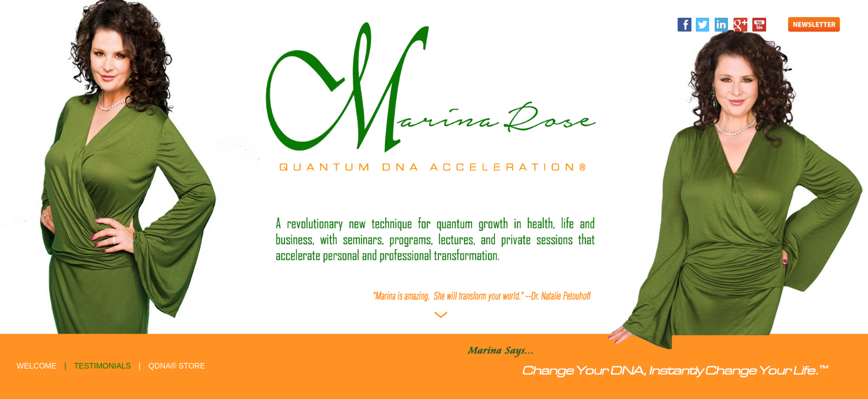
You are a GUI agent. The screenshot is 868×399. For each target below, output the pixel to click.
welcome (37, 366)
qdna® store (177, 366)
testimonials (103, 366)
